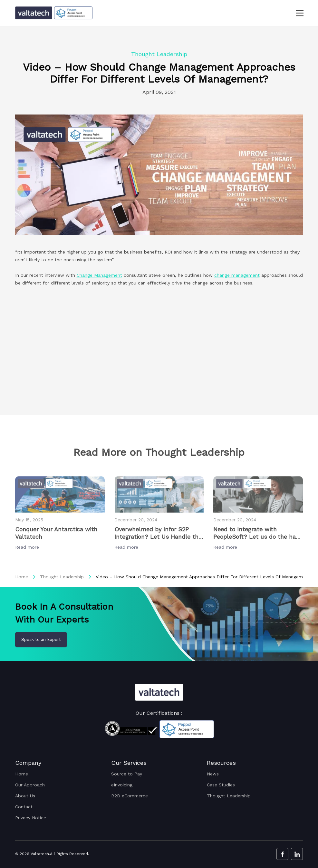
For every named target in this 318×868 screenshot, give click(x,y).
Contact (24, 807)
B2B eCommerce (130, 796)
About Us (25, 796)
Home (22, 577)
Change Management (99, 275)
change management (237, 275)
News (213, 774)
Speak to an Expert (41, 639)
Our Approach (30, 785)
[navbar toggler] (296, 13)
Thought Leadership (62, 577)
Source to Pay (127, 774)
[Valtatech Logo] (159, 692)
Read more (28, 565)
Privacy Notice (31, 818)
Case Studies (221, 785)
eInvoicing (122, 785)
